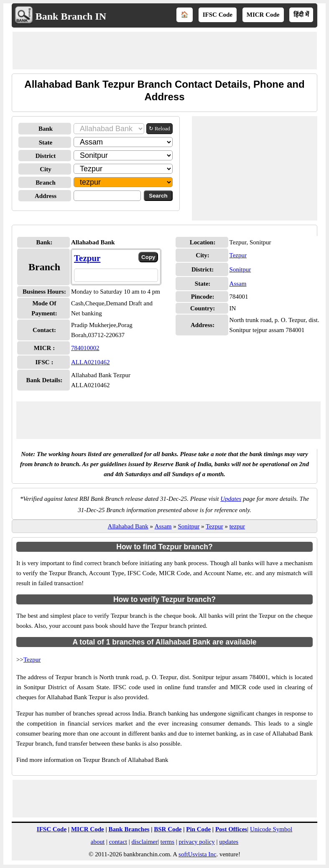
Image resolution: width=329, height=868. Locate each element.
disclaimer (145, 842)
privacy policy (197, 842)
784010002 (85, 348)
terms (167, 842)
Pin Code (198, 829)
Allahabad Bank (128, 526)
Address (46, 196)
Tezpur (87, 258)
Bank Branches (129, 829)
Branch (46, 183)
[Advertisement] (165, 51)
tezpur (237, 526)
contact (118, 842)
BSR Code (168, 829)
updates (229, 842)
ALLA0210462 (91, 362)
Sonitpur (240, 269)
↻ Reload (159, 128)
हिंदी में (301, 15)
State (46, 142)
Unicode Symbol (271, 829)
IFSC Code (218, 15)
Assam (238, 284)
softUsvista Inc (197, 854)
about (98, 842)
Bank (46, 129)
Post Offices (231, 829)
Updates (231, 499)
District (46, 156)
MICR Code (263, 15)
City (46, 169)
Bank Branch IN (71, 16)
